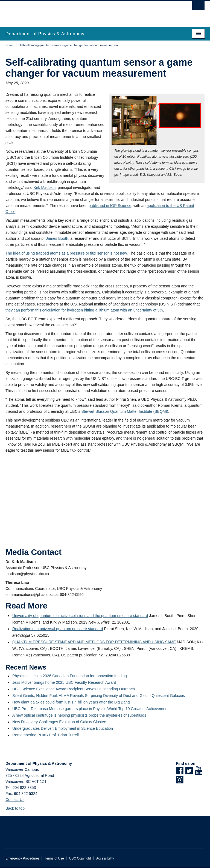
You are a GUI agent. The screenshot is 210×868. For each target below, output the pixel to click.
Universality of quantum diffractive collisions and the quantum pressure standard (80, 616)
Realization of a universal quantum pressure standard (58, 629)
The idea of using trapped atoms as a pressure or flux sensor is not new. (67, 253)
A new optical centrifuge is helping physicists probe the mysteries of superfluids (79, 715)
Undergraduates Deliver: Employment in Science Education (63, 728)
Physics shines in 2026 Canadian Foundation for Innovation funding (70, 676)
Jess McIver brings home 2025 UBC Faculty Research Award (64, 682)
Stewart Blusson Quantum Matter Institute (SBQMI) (125, 411)
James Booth (57, 238)
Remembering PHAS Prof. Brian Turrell (46, 735)
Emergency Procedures (22, 858)
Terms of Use (54, 858)
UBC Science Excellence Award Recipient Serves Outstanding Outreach (74, 689)
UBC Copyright (80, 858)
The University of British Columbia (90, 11)
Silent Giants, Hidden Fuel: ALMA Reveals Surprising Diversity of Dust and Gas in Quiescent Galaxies (99, 696)
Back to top (18, 808)
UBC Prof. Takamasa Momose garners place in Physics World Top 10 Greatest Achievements (91, 709)
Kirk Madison (44, 188)
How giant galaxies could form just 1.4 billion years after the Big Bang (71, 702)
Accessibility (105, 858)
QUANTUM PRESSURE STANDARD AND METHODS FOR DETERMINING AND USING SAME (94, 642)
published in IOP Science (110, 206)
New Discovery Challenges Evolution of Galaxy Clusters (60, 722)
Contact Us (15, 800)
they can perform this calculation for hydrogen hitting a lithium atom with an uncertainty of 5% (84, 310)
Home (9, 45)
